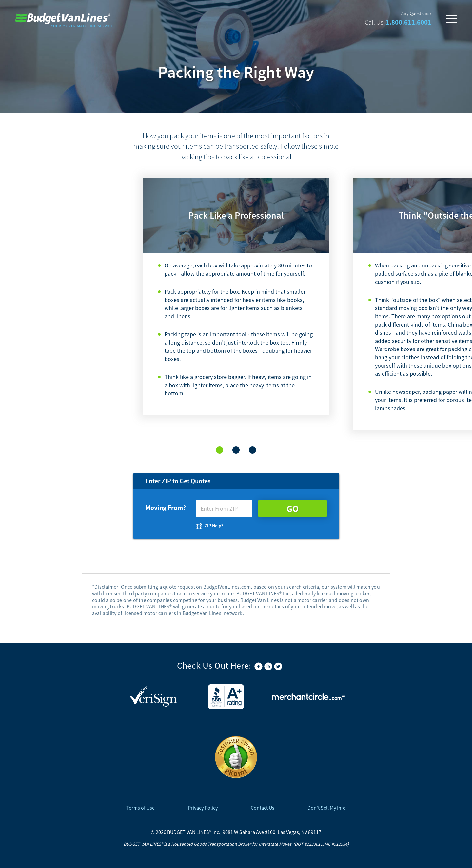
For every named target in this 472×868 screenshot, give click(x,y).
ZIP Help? (214, 526)
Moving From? (166, 508)
